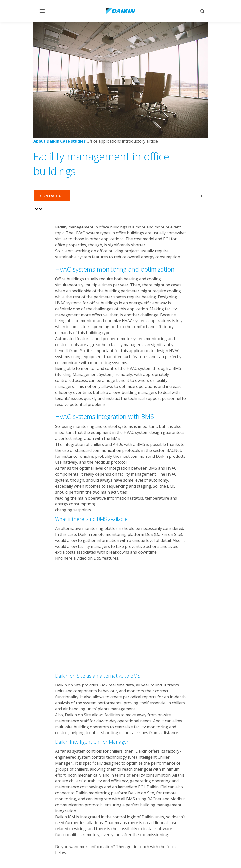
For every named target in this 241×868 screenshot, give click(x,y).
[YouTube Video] (121, 610)
